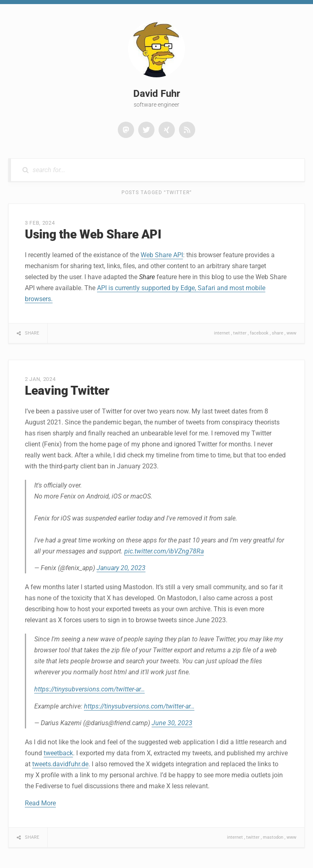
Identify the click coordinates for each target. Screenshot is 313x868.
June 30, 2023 (172, 723)
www (291, 333)
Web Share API (162, 255)
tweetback (58, 753)
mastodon (273, 837)
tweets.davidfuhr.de (60, 764)
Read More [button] (40, 803)
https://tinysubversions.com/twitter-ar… (89, 689)
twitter (240, 333)
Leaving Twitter (67, 390)
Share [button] (32, 333)
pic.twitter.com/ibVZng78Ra (164, 551)
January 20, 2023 (121, 568)
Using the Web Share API (93, 234)
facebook (259, 333)
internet (222, 333)
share (278, 333)
